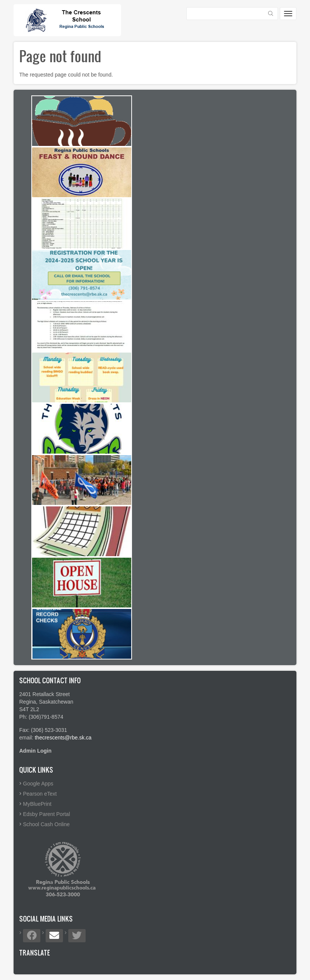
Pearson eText (40, 794)
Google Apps (38, 784)
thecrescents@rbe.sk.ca (63, 738)
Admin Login (35, 751)
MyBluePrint (37, 804)
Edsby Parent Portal (47, 814)
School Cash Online (46, 824)
